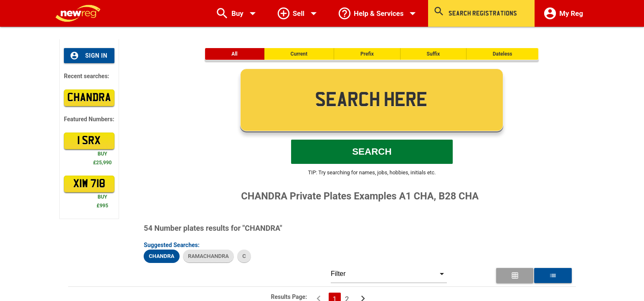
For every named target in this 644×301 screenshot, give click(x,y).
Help (379, 13)
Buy (237, 13)
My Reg (563, 13)
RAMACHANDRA (208, 256)
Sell (299, 13)
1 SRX (89, 141)
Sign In (89, 56)
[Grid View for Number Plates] (515, 275)
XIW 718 (89, 184)
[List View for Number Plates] (553, 275)
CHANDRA (89, 98)
